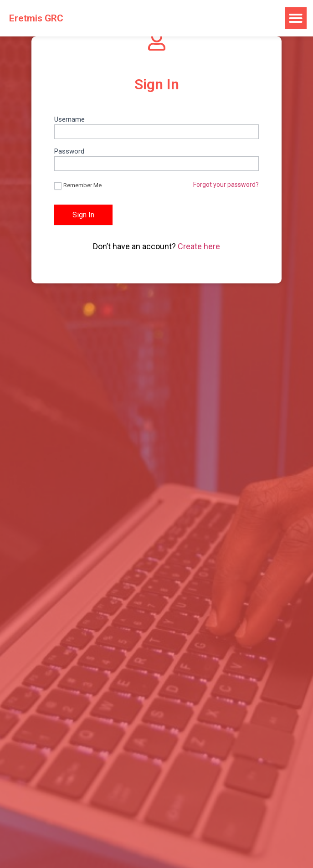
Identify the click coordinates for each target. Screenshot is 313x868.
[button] (296, 18)
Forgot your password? (226, 185)
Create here (199, 246)
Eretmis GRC (36, 18)
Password (69, 152)
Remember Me (78, 186)
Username (69, 120)
